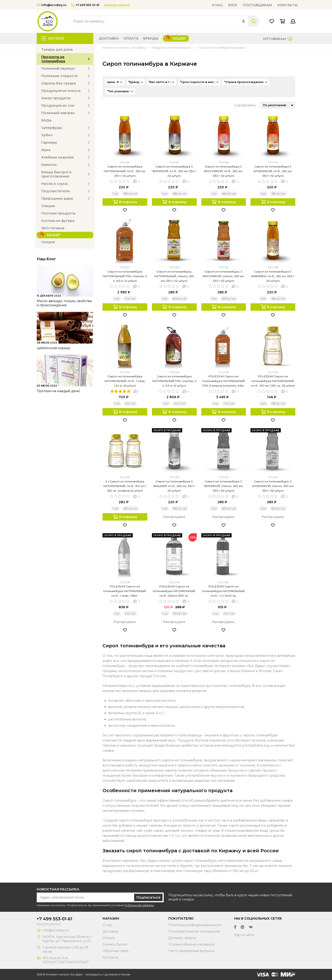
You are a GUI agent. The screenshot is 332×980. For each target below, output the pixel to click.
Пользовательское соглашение (194, 931)
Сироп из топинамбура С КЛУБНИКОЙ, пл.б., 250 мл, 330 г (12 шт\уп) (273, 171)
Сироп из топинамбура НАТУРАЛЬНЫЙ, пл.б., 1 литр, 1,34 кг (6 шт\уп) (125, 381)
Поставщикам (258, 5)
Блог (233, 5)
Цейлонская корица (53, 348)
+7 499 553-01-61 (85, 5)
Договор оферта (182, 938)
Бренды (151, 38)
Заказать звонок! (117, 5)
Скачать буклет (115, 944)
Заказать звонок (49, 924)
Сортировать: (245, 105)
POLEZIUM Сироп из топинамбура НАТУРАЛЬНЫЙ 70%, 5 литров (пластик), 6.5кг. (224, 381)
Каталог (53, 38)
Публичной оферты (139, 905)
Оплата (131, 38)
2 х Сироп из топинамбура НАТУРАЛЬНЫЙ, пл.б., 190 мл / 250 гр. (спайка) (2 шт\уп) (125, 486)
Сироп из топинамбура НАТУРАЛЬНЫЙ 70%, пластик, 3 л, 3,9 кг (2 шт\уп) (174, 381)
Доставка (109, 38)
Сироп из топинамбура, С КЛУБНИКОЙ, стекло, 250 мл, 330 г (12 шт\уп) (273, 486)
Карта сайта (244, 935)
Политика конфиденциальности (195, 925)
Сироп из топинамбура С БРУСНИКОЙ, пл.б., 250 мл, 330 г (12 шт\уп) (223, 171)
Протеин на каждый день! (58, 391)
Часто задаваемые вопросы (191, 951)
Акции (179, 38)
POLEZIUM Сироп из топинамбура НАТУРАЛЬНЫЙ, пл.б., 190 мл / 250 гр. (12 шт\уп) (273, 381)
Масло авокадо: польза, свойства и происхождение (64, 303)
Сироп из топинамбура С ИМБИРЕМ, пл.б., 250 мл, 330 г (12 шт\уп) (273, 276)
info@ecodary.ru (52, 5)
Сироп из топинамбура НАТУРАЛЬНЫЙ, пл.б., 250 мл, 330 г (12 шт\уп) (125, 171)
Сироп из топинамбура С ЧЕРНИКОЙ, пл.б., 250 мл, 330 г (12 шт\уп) (174, 171)
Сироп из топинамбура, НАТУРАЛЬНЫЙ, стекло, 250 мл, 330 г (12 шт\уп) (174, 276)
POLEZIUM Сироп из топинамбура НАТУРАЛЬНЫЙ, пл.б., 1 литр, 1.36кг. (125, 591)
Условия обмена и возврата (191, 944)
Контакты (288, 5)
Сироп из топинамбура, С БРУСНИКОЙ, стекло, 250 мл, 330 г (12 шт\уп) (224, 276)
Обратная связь (116, 951)
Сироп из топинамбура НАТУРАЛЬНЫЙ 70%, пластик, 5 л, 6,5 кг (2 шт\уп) (125, 276)
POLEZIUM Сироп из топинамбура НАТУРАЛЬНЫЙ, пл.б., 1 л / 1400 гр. (224, 591)
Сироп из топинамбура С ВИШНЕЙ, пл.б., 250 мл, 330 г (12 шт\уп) (174, 486)
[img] (243, 21)
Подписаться (148, 897)
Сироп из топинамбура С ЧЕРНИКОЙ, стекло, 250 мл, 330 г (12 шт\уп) (224, 486)
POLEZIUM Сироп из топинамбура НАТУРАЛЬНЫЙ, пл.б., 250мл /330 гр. (174, 591)
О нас (217, 5)
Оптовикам (278, 39)
